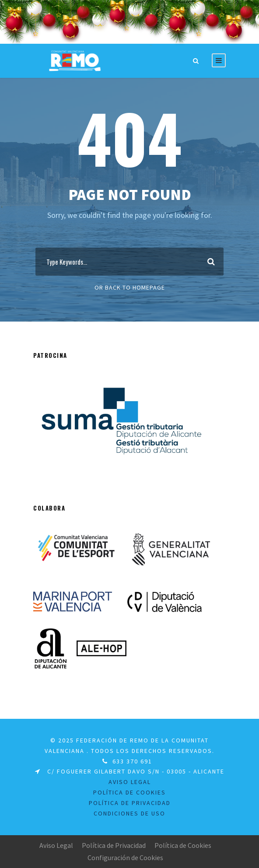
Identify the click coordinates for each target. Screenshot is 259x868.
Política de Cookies (129, 792)
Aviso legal (130, 782)
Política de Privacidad (130, 803)
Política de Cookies (183, 845)
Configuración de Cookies (125, 857)
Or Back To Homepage (130, 287)
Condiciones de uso (129, 813)
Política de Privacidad (114, 845)
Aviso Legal (56, 845)
